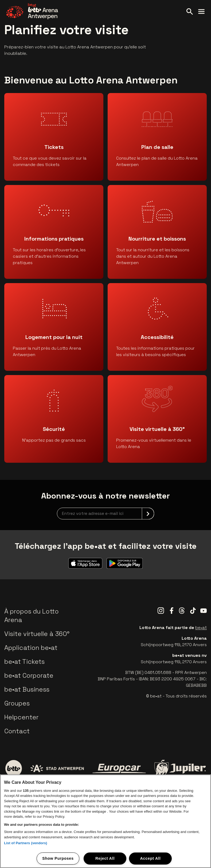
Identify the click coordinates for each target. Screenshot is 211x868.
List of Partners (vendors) (26, 843)
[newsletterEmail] (105, 514)
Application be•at (31, 648)
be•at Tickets (24, 661)
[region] (105, 821)
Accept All (150, 858)
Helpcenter (21, 717)
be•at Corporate (29, 675)
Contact (17, 731)
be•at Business (27, 689)
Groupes (17, 703)
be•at (201, 628)
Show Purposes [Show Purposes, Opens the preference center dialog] (58, 858)
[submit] (148, 514)
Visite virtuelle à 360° (37, 634)
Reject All (105, 858)
